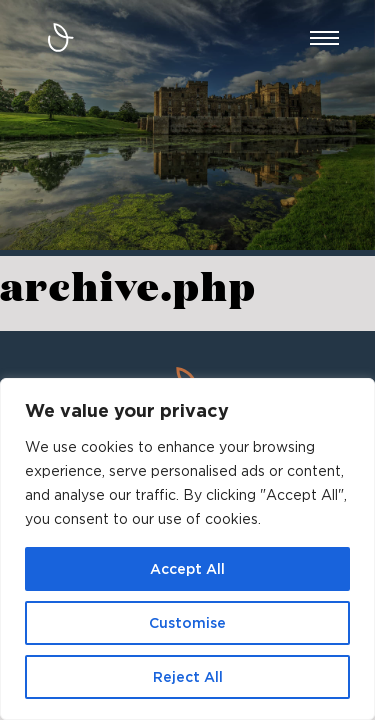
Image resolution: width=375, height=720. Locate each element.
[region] (187, 549)
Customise (187, 623)
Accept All (187, 569)
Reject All (188, 677)
